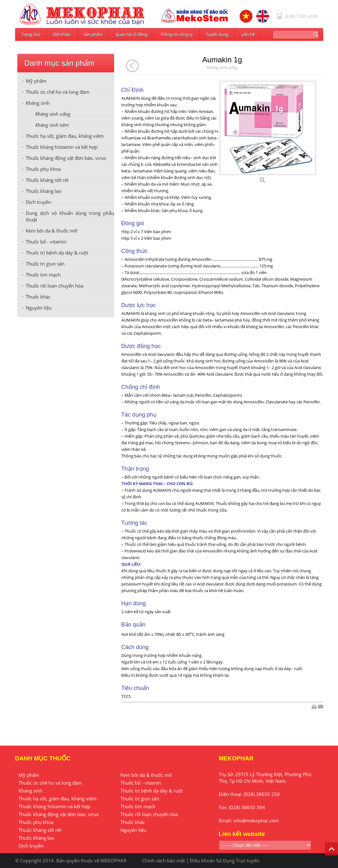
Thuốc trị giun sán (45, 264)
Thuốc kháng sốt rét (47, 180)
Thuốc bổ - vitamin (46, 242)
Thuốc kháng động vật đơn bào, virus (66, 158)
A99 (270, 182)
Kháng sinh (38, 103)
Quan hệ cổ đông (131, 34)
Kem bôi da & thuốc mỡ (51, 231)
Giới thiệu (62, 34)
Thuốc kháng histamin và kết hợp (62, 147)
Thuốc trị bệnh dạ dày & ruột (57, 253)
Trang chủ (31, 34)
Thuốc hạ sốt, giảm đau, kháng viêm (65, 136)
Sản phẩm (93, 34)
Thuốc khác (38, 297)
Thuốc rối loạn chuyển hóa (55, 286)
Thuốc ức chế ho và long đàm (58, 92)
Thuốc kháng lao (44, 191)
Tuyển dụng (217, 34)
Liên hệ (248, 34)
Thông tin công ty (177, 34)
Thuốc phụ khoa (43, 169)
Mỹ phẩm (36, 81)
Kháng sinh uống (53, 114)
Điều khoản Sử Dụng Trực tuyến (224, 860)
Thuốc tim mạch (43, 275)
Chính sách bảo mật (163, 860)
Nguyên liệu (39, 308)
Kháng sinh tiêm (52, 125)
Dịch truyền (38, 202)
